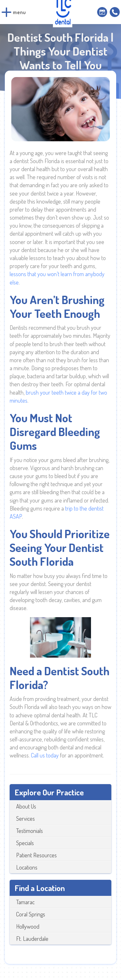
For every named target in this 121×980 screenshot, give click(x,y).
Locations (27, 867)
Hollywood (28, 926)
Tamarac (25, 902)
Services (25, 818)
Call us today (45, 755)
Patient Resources (36, 855)
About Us (26, 806)
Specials (25, 843)
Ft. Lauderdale (32, 939)
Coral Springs (31, 914)
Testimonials (30, 831)
